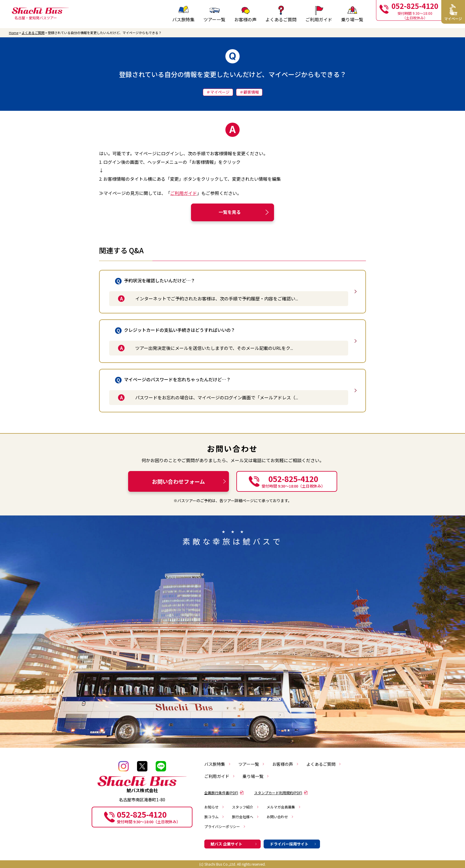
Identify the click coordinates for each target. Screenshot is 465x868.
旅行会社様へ (246, 817)
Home (14, 33)
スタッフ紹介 (246, 807)
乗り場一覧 (256, 776)
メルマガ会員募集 (284, 807)
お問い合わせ (280, 817)
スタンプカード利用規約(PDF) (281, 793)
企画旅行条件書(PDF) (224, 793)
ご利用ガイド (184, 193)
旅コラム (214, 817)
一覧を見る (245, 212)
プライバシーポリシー (225, 826)
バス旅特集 (218, 764)
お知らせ (214, 807)
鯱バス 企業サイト (234, 844)
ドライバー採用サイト (293, 844)
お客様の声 (286, 764)
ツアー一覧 (252, 764)
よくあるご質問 (33, 33)
